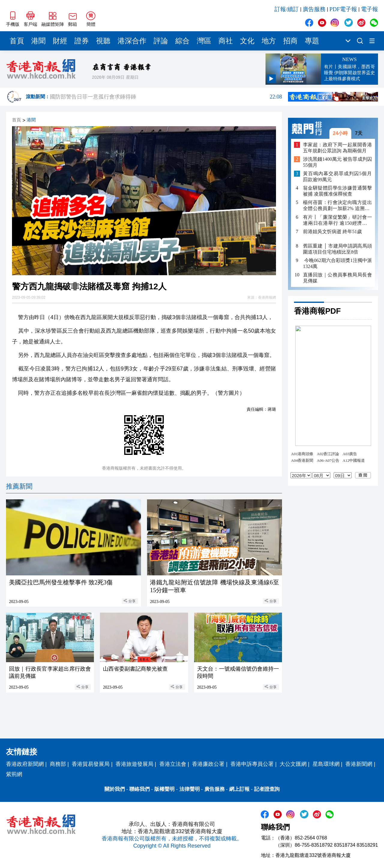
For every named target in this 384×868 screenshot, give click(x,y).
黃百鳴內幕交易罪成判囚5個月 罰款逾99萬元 (337, 177)
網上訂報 (239, 789)
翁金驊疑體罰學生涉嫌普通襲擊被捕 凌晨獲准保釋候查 (337, 191)
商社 (226, 41)
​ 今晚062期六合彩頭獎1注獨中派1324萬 (337, 263)
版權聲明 (164, 789)
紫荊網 (14, 774)
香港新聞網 (359, 764)
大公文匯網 (293, 764)
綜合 (182, 41)
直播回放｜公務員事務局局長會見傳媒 (337, 278)
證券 (82, 41)
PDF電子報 (343, 9)
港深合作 (132, 41)
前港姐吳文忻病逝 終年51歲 (332, 231)
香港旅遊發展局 (134, 764)
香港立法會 (173, 764)
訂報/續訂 (287, 9)
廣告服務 (314, 9)
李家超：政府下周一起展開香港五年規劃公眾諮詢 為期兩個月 (337, 148)
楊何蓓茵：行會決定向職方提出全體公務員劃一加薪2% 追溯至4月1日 (337, 206)
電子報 (369, 9)
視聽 (103, 41)
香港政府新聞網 (25, 764)
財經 (60, 41)
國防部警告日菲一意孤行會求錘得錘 (166, 97)
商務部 (58, 764)
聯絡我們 (139, 789)
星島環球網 (326, 764)
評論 (161, 41)
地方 (269, 41)
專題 (312, 41)
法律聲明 (190, 789)
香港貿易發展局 (91, 764)
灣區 (204, 41)
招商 (290, 41)
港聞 (38, 41)
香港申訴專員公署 (252, 764)
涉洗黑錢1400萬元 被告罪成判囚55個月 (337, 162)
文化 (247, 41)
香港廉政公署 (208, 764)
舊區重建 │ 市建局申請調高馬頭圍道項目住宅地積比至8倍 (337, 249)
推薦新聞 (19, 486)
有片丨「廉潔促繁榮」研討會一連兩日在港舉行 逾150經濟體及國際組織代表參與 (337, 220)
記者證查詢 (267, 789)
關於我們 (115, 789)
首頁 (17, 41)
